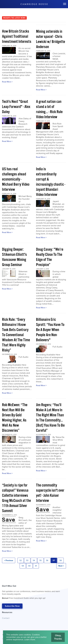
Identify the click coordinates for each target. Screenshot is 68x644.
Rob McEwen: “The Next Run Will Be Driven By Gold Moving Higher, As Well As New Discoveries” (15, 418)
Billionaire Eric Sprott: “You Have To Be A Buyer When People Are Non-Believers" (50, 330)
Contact (6, 618)
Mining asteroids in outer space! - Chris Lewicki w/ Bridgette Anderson (51, 39)
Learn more (30, 640)
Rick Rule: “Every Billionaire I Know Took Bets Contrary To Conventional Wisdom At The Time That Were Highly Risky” (16, 335)
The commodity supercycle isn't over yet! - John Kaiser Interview (50, 493)
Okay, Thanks (58, 637)
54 (34, 560)
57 (54, 560)
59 (23, 566)
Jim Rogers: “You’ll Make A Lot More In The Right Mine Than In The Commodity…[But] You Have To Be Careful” (50, 418)
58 (61, 560)
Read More (7, 82)
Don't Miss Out (33, 593)
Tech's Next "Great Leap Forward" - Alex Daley (16, 107)
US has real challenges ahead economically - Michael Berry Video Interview (16, 179)
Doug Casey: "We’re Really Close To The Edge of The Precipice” (50, 257)
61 (36, 566)
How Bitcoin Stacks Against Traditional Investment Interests (17, 37)
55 (41, 560)
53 (27, 560)
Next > (61, 566)
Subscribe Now (12, 606)
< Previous (9, 560)
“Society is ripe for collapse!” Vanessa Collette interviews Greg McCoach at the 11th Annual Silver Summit (16, 498)
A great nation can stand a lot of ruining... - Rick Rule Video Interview (49, 109)
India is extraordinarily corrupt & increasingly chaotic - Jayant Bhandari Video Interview (51, 182)
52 (21, 560)
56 (47, 560)
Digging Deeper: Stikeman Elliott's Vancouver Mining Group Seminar (14, 257)
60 (29, 566)
